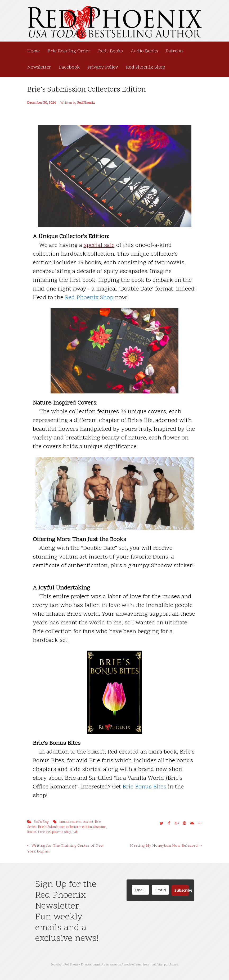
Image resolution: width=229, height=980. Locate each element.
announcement (70, 822)
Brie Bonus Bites (144, 787)
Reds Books (111, 51)
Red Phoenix (86, 103)
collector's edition (79, 827)
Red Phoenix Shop (146, 67)
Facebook (69, 67)
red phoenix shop (59, 832)
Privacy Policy (103, 67)
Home (33, 51)
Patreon (174, 51)
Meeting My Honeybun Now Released (164, 846)
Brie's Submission (51, 827)
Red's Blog (41, 822)
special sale (99, 246)
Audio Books (144, 51)
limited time (36, 832)
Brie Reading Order (69, 51)
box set (88, 822)
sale (75, 832)
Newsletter (39, 67)
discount (100, 827)
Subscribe (182, 890)
